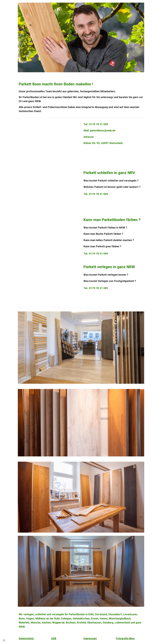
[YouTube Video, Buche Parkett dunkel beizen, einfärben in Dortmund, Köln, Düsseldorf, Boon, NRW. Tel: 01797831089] (49, 236)
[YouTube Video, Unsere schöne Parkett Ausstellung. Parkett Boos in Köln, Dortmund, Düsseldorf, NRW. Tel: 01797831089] (49, 142)
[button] (4, 640)
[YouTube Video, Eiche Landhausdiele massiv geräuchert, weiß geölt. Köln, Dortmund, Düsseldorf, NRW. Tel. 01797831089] (49, 283)
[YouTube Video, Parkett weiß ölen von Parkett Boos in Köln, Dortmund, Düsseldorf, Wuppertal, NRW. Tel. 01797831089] (49, 189)
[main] (81, 96)
